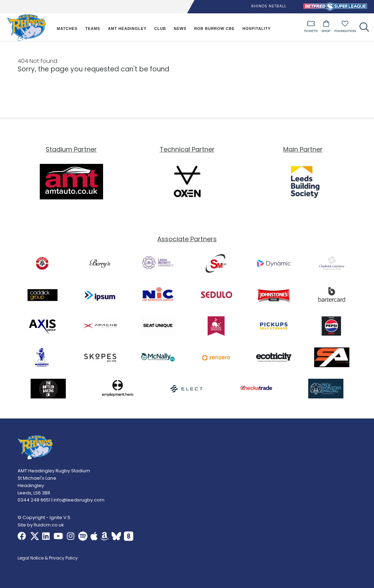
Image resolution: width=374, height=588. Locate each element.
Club (160, 28)
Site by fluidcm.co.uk (41, 525)
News (180, 28)
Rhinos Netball (269, 6)
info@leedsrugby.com (79, 500)
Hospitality (257, 28)
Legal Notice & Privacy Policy (48, 558)
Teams (93, 28)
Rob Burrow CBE (214, 28)
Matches (67, 28)
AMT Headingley (127, 28)
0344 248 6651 (34, 500)
